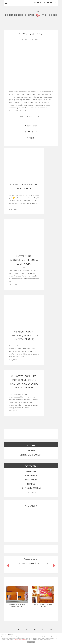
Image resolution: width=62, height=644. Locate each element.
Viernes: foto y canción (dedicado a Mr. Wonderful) (24, 336)
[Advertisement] (31, 524)
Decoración (31, 480)
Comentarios (31, 126)
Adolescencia (31, 476)
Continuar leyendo (31, 117)
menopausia (31, 472)
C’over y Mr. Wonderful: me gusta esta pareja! (24, 260)
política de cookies (20, 640)
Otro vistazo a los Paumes (43, 605)
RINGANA (31, 451)
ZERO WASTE (31, 492)
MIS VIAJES (31, 484)
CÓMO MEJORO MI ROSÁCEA (27, 564)
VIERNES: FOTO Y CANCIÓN (31, 455)
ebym (33, 138)
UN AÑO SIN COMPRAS (31, 488)
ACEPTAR (31, 642)
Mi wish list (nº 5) (31, 34)
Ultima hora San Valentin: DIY (17, 605)
